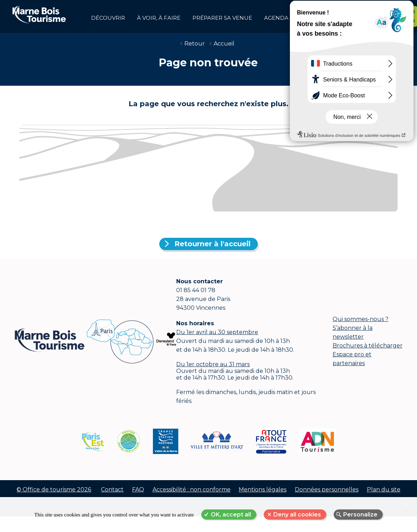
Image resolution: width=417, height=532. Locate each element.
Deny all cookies (297, 515)
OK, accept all (231, 515)
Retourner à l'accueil (213, 249)
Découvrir (108, 18)
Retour (195, 49)
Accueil (224, 49)
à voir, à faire (159, 18)
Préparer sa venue (222, 18)
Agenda (276, 18)
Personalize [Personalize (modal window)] (360, 515)
